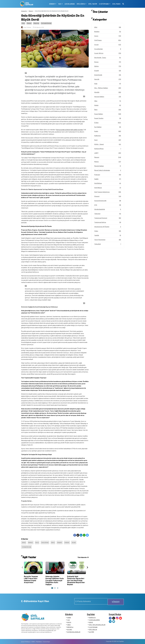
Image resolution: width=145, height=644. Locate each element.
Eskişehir (61, 542)
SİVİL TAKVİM (92, 4)
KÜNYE (91, 620)
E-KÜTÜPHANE (93, 624)
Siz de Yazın (120, 641)
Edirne (54, 542)
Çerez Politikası (100, 641)
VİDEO (69, 622)
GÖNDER (116, 597)
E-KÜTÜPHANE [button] (103, 4)
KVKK (107, 641)
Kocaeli (76, 542)
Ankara (24, 542)
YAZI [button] (59, 4)
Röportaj (36, 23)
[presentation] (22, 564)
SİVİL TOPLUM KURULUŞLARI (97, 622)
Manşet (31, 11)
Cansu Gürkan (46, 542)
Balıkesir (31, 542)
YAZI (68, 617)
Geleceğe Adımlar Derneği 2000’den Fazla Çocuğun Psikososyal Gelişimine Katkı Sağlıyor (55, 577)
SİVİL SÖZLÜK (93, 627)
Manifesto (113, 641)
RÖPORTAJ (70, 624)
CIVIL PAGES (115, 4)
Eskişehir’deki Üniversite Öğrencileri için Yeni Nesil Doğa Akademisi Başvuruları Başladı (76, 577)
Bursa (38, 542)
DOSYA (69, 620)
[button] (52, 584)
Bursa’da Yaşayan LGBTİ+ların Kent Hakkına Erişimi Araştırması (31, 576)
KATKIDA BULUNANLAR (74, 629)
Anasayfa (24, 11)
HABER (69, 615)
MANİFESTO (92, 615)
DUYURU (70, 627)
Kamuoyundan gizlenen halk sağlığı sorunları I (70, 130)
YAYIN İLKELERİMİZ (94, 617)
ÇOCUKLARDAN (69, 4)
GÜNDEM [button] (51, 4)
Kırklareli (69, 542)
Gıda (23, 23)
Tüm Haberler (83, 554)
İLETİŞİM (91, 629)
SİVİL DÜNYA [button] (80, 4)
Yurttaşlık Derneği (46, 23)
